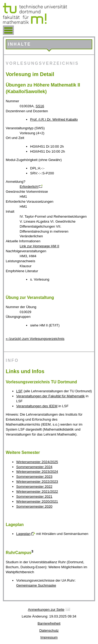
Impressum (49, 637)
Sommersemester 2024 (34, 467)
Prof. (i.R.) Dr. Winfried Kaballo (54, 119)
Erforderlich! (29, 187)
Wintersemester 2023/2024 (37, 472)
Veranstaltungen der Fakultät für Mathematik (50, 396)
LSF (19, 391)
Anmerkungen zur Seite (46, 610)
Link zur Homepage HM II (39, 246)
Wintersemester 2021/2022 (37, 492)
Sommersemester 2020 (34, 506)
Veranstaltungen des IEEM (37, 406)
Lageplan (23, 534)
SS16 (40, 106)
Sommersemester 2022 (34, 487)
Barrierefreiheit (49, 623)
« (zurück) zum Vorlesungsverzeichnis (35, 339)
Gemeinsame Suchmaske (36, 585)
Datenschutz (49, 630)
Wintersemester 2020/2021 (37, 501)
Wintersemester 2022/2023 (37, 482)
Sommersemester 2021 (34, 497)
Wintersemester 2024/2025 (37, 462)
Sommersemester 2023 (34, 477)
